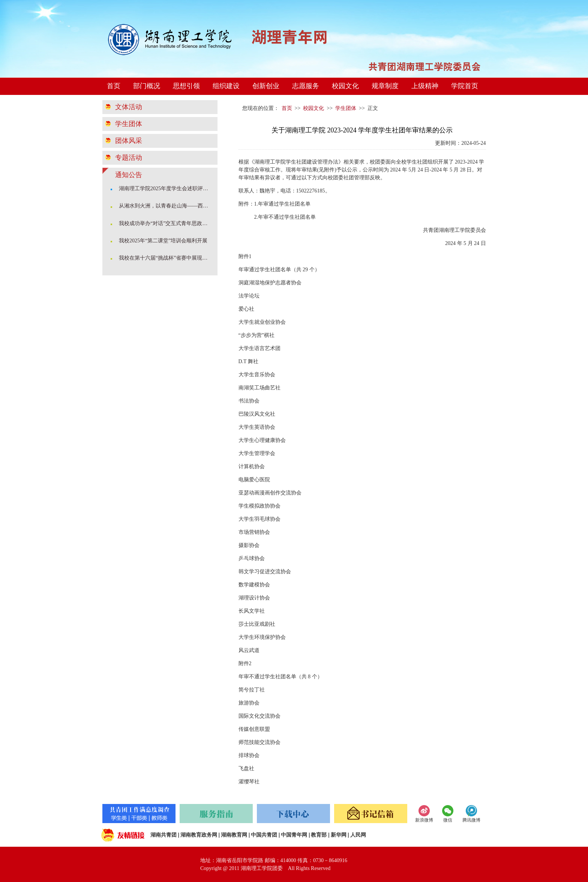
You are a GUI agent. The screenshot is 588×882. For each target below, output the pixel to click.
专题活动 (129, 158)
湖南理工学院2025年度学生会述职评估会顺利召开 (166, 189)
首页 (114, 86)
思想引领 (186, 86)
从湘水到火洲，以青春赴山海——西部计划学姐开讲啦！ (166, 206)
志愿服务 (306, 86)
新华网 (339, 835)
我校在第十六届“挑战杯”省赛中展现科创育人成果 (166, 258)
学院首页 (465, 86)
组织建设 (226, 86)
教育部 (319, 835)
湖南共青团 (163, 835)
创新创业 (266, 86)
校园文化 (345, 86)
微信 (448, 820)
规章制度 (385, 86)
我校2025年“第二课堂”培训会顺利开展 (163, 241)
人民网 (358, 835)
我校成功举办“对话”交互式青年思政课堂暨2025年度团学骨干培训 (166, 223)
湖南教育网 (234, 835)
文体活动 (129, 107)
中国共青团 (264, 835)
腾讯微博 (471, 820)
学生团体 (129, 124)
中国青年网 (294, 835)
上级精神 (425, 86)
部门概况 (147, 86)
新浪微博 (424, 820)
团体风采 (129, 141)
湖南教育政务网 (199, 835)
